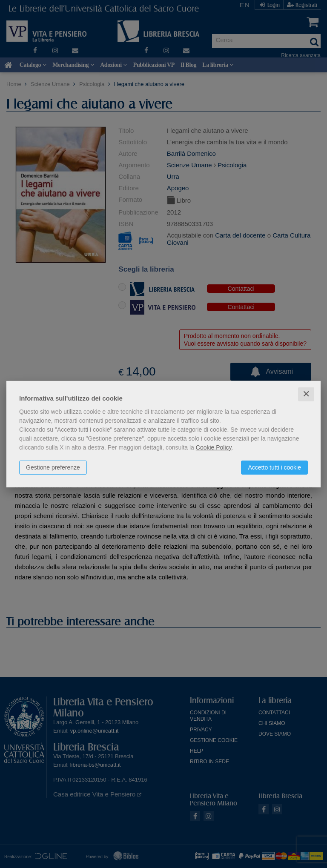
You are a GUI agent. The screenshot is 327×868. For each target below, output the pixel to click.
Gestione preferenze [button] (53, 467)
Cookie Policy (214, 447)
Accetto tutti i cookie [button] (274, 467)
